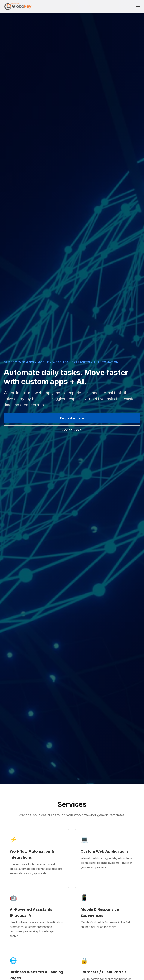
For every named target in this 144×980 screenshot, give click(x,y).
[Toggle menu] (138, 7)
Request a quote (72, 418)
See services (72, 430)
